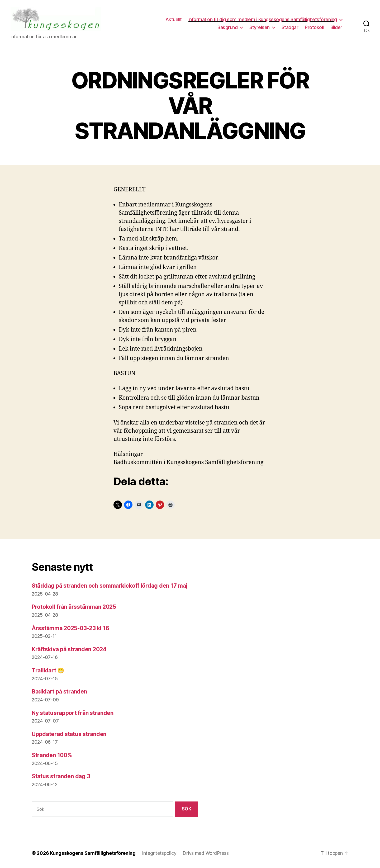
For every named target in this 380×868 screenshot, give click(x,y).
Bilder (336, 27)
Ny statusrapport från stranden (73, 713)
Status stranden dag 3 (61, 776)
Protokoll (314, 27)
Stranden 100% (52, 755)
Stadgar (290, 27)
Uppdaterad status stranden (69, 734)
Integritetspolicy (159, 853)
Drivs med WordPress (206, 853)
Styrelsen (260, 27)
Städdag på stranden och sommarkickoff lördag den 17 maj (110, 586)
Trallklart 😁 (48, 670)
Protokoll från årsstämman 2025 (74, 607)
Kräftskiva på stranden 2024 (69, 649)
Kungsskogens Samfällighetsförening (93, 853)
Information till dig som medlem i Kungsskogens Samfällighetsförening (263, 19)
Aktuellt (174, 19)
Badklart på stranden (59, 692)
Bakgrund (227, 27)
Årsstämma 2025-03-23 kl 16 (70, 628)
